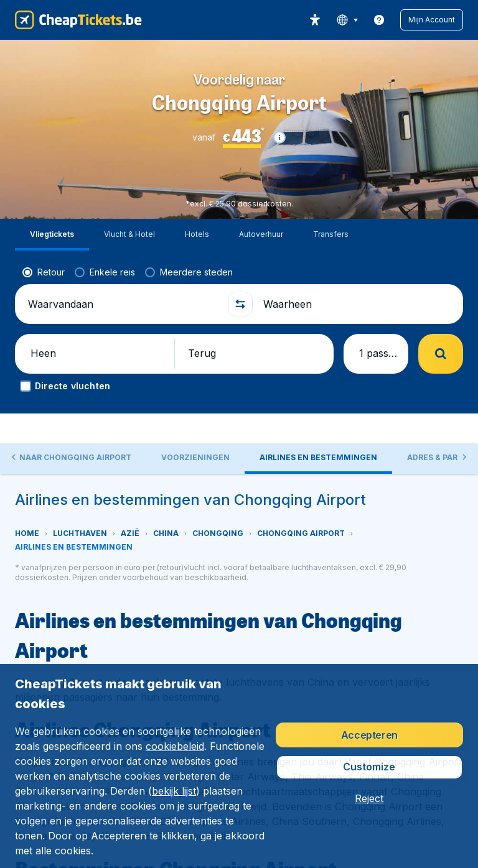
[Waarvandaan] (122, 272)
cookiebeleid (175, 746)
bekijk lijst (174, 791)
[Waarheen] (356, 272)
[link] (379, 20)
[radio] (44, 241)
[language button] (347, 20)
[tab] (210, 432)
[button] (432, 20)
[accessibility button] (315, 20)
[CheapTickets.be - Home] (78, 20)
